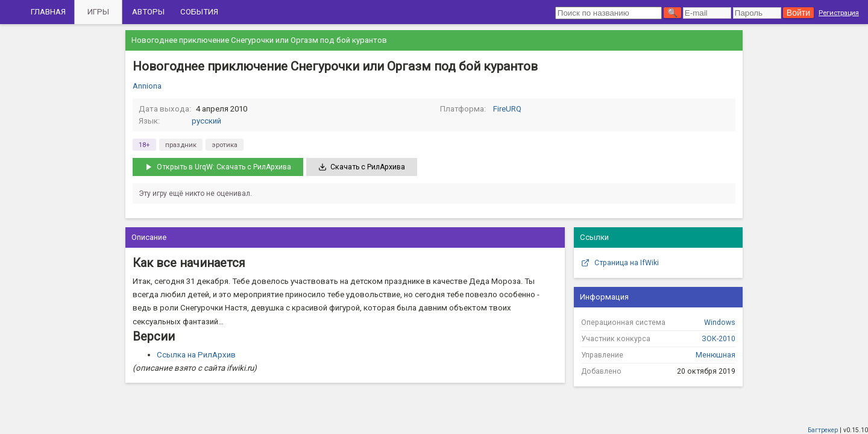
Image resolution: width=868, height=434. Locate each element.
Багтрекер (823, 430)
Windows (720, 322)
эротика (225, 145)
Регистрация (839, 13)
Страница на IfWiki (620, 263)
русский (206, 121)
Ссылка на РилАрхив (196, 355)
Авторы (148, 12)
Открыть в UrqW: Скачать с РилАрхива (218, 167)
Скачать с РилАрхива (362, 167)
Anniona (147, 86)
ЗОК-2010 (719, 339)
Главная (48, 12)
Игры (98, 12)
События (199, 12)
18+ (144, 145)
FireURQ (507, 109)
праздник (181, 145)
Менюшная (715, 355)
